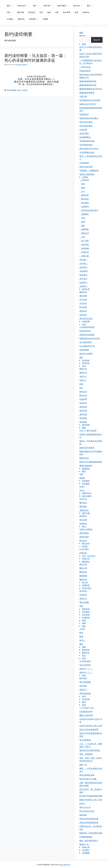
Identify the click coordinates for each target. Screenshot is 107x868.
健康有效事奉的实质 (88, 85)
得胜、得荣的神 (86, 754)
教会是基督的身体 (87, 775)
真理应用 (83, 407)
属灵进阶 (83, 506)
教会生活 (83, 392)
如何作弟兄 (84, 133)
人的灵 (82, 629)
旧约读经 (83, 686)
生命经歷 (83, 399)
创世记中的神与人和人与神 (91, 726)
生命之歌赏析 (85, 665)
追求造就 (86, 699)
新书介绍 (83, 564)
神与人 (82, 640)
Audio (82, 486)
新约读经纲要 (12, 90)
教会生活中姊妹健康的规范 (91, 462)
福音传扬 (83, 411)
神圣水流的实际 (86, 167)
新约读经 (83, 678)
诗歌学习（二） (86, 673)
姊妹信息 (83, 292)
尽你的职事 (84, 163)
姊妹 (49, 12)
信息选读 (84, 180)
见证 (82, 237)
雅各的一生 (84, 844)
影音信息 (32, 12)
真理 (82, 222)
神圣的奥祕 (84, 350)
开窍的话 (83, 595)
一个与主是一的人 (87, 708)
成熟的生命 (84, 510)
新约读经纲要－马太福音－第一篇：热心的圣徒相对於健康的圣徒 (36, 58)
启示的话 (83, 591)
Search (82, 36)
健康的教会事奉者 (87, 93)
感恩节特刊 (87, 493)
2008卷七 (83, 282)
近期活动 (83, 553)
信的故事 (35, 19)
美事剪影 (84, 229)
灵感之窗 (84, 256)
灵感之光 (83, 598)
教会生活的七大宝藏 (88, 779)
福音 (11, 6)
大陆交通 (83, 130)
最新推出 (86, 562)
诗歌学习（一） (86, 669)
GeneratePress (65, 865)
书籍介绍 (86, 559)
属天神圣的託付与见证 (89, 149)
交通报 (45, 19)
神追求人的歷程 (86, 354)
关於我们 (86, 850)
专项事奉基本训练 (87, 141)
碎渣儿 (82, 804)
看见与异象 (84, 602)
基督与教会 (84, 533)
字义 (82, 191)
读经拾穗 (84, 248)
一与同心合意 (85, 67)
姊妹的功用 (84, 458)
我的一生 (83, 765)
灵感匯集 (86, 853)
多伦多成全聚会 (86, 126)
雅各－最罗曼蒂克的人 (89, 841)
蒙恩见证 (21, 19)
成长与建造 (64, 6)
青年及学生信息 (86, 319)
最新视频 (83, 576)
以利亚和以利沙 (86, 711)
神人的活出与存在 (87, 811)
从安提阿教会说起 (87, 152)
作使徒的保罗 (85, 71)
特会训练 (86, 615)
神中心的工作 (85, 807)
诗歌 (57, 12)
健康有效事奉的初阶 (88, 81)
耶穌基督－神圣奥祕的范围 (91, 833)
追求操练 (83, 418)
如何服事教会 (85, 137)
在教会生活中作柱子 (88, 104)
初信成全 (86, 360)
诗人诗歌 (84, 241)
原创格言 (83, 516)
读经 (37, 6)
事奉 (84, 44)
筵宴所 (82, 478)
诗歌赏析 (84, 244)
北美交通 (83, 96)
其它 (81, 388)
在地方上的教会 (86, 529)
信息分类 (79, 6)
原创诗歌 (86, 363)
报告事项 (86, 425)
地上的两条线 (85, 740)
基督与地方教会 (86, 122)
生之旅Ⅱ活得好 (85, 342)
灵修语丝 (83, 524)
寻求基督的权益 (86, 145)
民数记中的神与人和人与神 (91, 800)
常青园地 (86, 481)
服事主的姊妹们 (86, 466)
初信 (82, 184)
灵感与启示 (24, 6)
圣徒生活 (84, 233)
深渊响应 (84, 214)
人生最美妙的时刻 (87, 327)
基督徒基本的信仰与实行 (90, 338)
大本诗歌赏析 (85, 661)
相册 (84, 623)
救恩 (81, 633)
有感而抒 (84, 207)
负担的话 (84, 252)
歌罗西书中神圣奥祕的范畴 (91, 796)
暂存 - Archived (89, 556)
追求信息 (83, 315)
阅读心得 (86, 847)
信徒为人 (83, 376)
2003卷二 (83, 263)
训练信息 (83, 311)
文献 (81, 474)
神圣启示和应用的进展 (89, 819)
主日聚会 (10, 19)
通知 (84, 702)
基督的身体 (84, 537)
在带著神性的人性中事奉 (90, 100)
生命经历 (83, 403)
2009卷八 (83, 286)
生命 (82, 218)
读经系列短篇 (85, 693)
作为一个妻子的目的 (88, 431)
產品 (84, 620)
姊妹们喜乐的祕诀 (87, 448)
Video (82, 490)
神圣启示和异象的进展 (89, 822)
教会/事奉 (67, 12)
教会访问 (86, 543)
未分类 (85, 582)
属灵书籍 (21, 12)
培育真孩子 (84, 114)
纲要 (84, 647)
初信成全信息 (85, 331)
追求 (84, 696)
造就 (76, 12)
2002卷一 (83, 260)
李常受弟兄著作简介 (89, 210)
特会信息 (83, 307)
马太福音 (24, 90)
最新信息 (83, 572)
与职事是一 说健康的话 (89, 170)
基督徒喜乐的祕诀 (87, 335)
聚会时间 (86, 650)
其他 (81, 384)
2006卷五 (83, 275)
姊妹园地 (86, 469)
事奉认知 (83, 369)
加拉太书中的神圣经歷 (89, 729)
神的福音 (83, 815)
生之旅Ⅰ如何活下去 (87, 346)
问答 (11, 12)
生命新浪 (86, 617)
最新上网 (83, 568)
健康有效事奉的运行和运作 (91, 89)
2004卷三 (83, 267)
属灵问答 (84, 195)
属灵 (84, 471)
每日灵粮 (83, 520)
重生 (81, 357)
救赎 (81, 636)
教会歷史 (84, 199)
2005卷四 (83, 271)
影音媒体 (86, 484)
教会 (91, 6)
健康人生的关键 (86, 715)
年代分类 (83, 300)
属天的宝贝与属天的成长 (90, 750)
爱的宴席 (86, 609)
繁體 (81, 33)
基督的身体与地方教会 (89, 118)
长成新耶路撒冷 (86, 837)
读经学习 (83, 690)
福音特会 (86, 12)
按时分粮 (49, 6)
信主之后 (83, 499)
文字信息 (83, 303)
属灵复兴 (83, 503)
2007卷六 (83, 279)
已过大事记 (84, 549)
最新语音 (83, 580)
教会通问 (84, 203)
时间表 (85, 546)
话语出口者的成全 (87, 174)
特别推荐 (86, 612)
